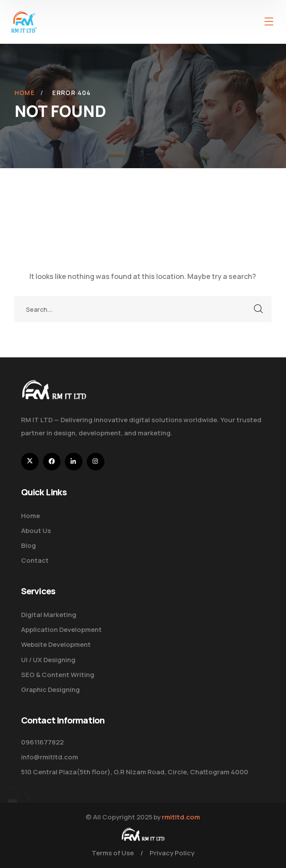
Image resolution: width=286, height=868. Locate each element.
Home (25, 93)
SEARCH (258, 309)
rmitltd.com (181, 817)
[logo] (24, 21)
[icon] (30, 462)
